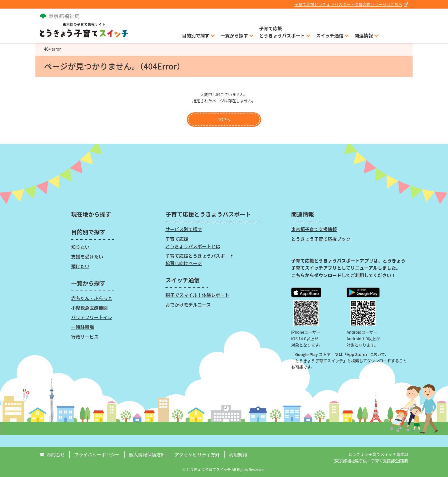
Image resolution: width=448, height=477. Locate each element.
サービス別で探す (184, 229)
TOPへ (224, 119)
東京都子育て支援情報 (314, 229)
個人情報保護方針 (147, 454)
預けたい (80, 266)
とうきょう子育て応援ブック (321, 239)
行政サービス (85, 337)
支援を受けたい (87, 257)
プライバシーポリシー (97, 454)
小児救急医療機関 (89, 308)
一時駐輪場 (83, 327)
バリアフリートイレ (92, 317)
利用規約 (238, 454)
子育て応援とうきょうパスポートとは (193, 243)
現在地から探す (91, 214)
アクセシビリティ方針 (197, 454)
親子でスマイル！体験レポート (197, 295)
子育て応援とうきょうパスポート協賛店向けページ (200, 259)
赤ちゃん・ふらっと (92, 298)
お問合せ (56, 454)
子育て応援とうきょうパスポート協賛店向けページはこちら (351, 4)
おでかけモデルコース (188, 305)
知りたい (80, 247)
